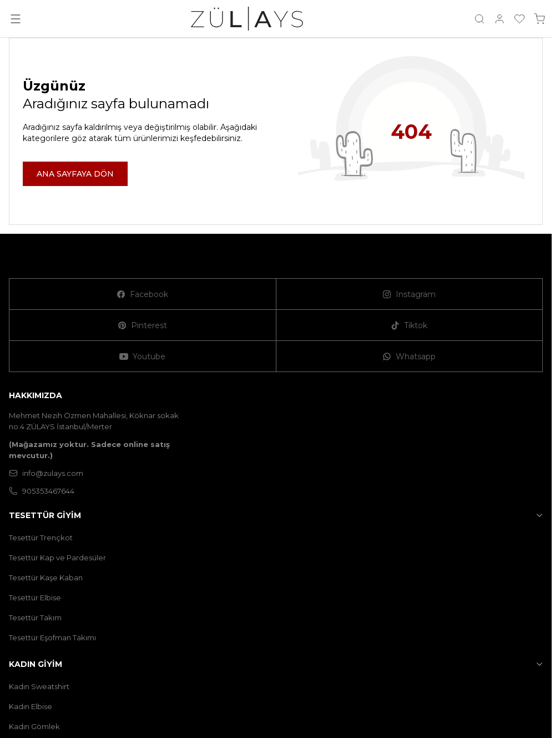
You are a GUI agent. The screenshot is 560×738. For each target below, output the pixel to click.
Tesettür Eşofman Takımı (52, 637)
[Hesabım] (500, 19)
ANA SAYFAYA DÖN (75, 174)
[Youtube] (143, 357)
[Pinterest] (143, 325)
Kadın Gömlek (34, 726)
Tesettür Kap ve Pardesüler (57, 558)
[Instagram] (410, 294)
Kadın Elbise (31, 706)
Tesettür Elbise (35, 598)
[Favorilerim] (519, 19)
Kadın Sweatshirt (39, 686)
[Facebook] (143, 294)
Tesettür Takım (35, 617)
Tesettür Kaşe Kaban (46, 578)
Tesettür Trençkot (41, 538)
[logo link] (247, 19)
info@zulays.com (46, 473)
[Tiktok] (410, 325)
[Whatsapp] (410, 357)
